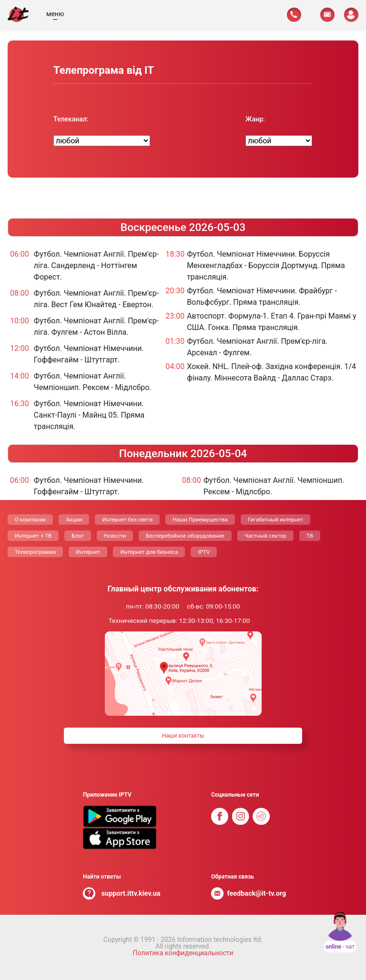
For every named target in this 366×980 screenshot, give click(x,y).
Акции (74, 520)
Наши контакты (183, 736)
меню (55, 14)
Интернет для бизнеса (149, 552)
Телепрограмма (35, 552)
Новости (115, 536)
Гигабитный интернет (276, 520)
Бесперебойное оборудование (185, 536)
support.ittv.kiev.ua (131, 894)
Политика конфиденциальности (183, 953)
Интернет (88, 552)
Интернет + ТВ (33, 536)
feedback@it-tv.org (257, 894)
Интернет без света (127, 520)
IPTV (204, 552)
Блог (78, 536)
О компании (30, 520)
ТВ (310, 536)
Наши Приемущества (200, 520)
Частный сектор (265, 536)
